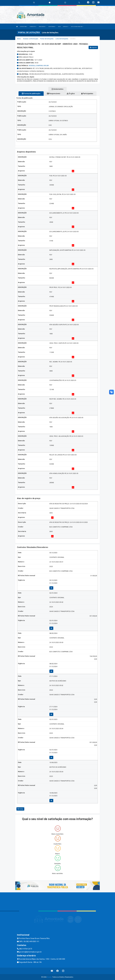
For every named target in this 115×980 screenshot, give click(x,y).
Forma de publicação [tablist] (31, 94)
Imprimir (93, 47)
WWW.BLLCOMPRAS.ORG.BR (39, 66)
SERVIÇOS (66, 27)
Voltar (20, 809)
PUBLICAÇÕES (42, 27)
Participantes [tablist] (87, 94)
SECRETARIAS (52, 27)
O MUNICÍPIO (33, 27)
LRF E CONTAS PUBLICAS (77, 27)
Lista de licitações (62, 39)
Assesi (49, 977)
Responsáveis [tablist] (54, 94)
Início (19, 39)
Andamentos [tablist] (57, 89)
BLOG (59, 27)
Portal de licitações (47, 39)
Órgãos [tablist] (71, 94)
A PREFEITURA (24, 27)
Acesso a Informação (31, 39)
